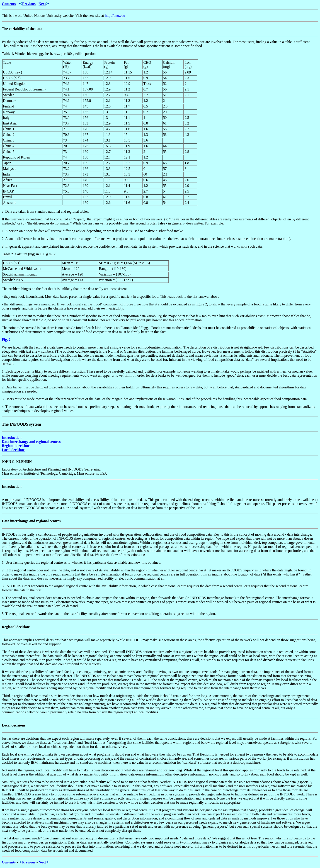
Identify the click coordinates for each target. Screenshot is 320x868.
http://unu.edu (115, 16)
